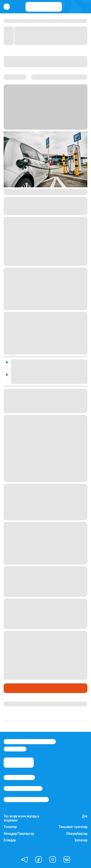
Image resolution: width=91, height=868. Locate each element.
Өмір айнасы (17, 688)
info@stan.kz (15, 749)
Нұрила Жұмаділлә (21, 704)
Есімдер (10, 840)
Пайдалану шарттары (26, 799)
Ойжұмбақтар (77, 834)
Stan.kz (58, 121)
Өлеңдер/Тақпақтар (19, 834)
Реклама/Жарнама (23, 789)
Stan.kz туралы (19, 777)
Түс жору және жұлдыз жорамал (21, 818)
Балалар (81, 840)
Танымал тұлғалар (73, 827)
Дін (85, 816)
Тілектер (10, 827)
